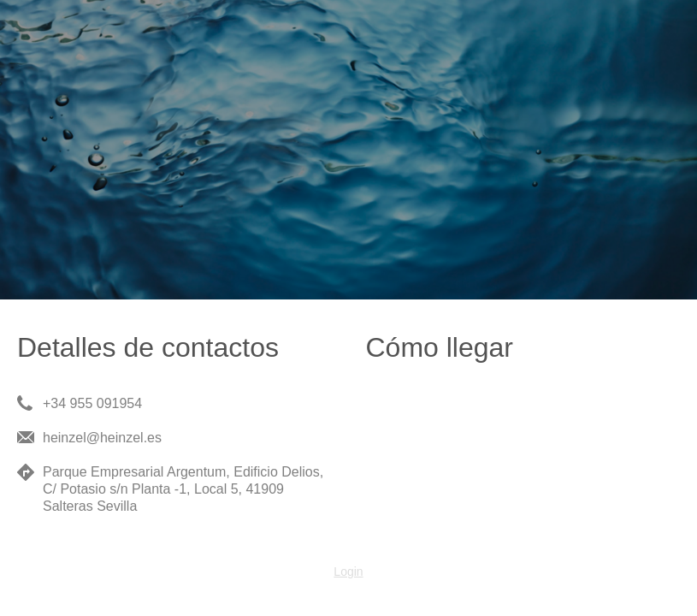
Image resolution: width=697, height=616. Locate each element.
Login (348, 572)
